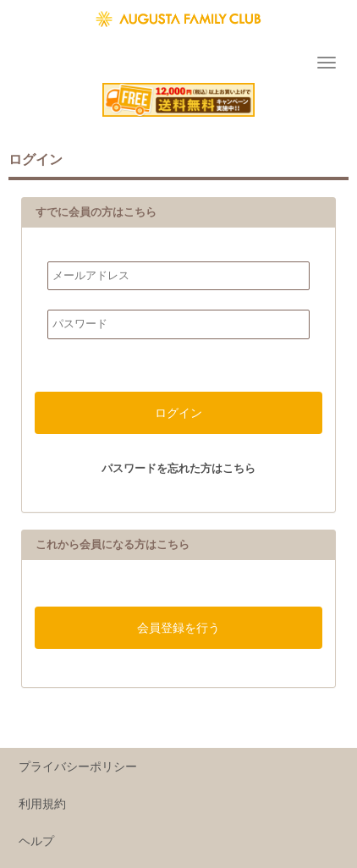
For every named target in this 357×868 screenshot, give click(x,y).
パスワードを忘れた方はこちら (178, 469)
